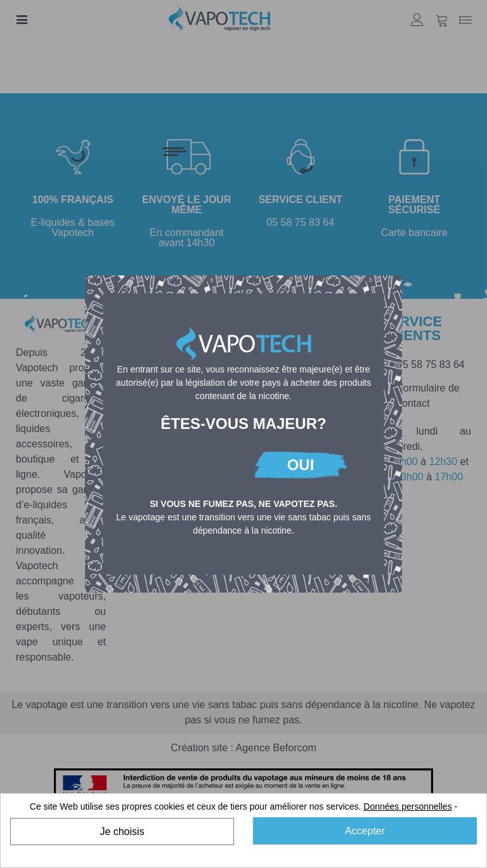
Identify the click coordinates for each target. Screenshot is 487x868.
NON (180, 465)
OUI (301, 465)
